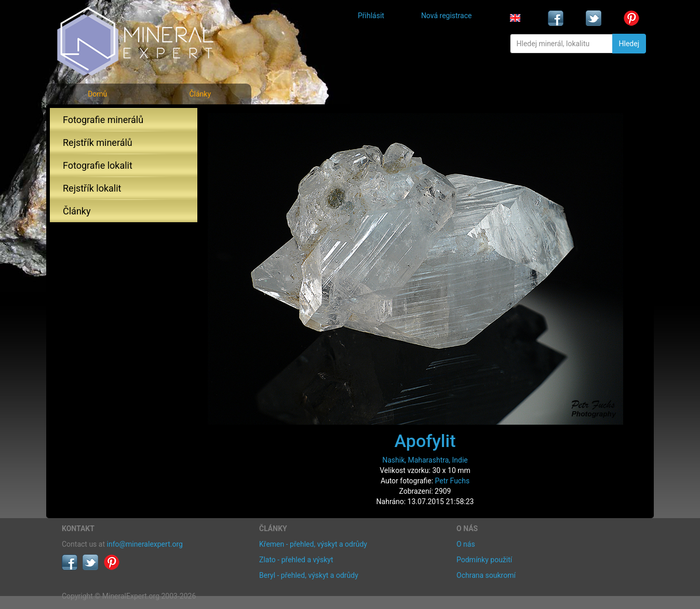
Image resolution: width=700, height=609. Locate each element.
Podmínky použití (484, 560)
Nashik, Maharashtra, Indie (425, 460)
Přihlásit (371, 16)
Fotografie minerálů (103, 120)
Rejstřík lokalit (92, 188)
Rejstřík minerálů (98, 143)
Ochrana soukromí (486, 575)
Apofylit (425, 441)
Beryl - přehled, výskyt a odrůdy (309, 575)
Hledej (629, 44)
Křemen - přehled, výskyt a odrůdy (313, 544)
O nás (466, 544)
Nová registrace (447, 16)
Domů (97, 94)
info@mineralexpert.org (145, 544)
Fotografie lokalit (98, 165)
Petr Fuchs (453, 481)
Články (200, 94)
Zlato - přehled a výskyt (296, 560)
